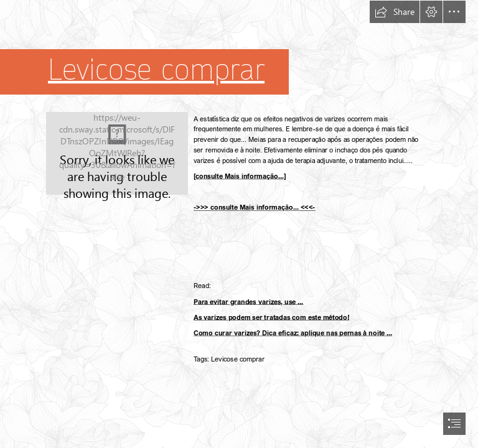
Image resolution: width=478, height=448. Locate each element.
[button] (395, 12)
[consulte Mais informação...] (240, 176)
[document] (239, 224)
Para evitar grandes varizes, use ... (248, 301)
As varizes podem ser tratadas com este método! (271, 317)
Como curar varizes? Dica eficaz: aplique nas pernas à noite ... (293, 333)
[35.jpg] (117, 153)
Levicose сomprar (156, 70)
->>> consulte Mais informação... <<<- (255, 208)
